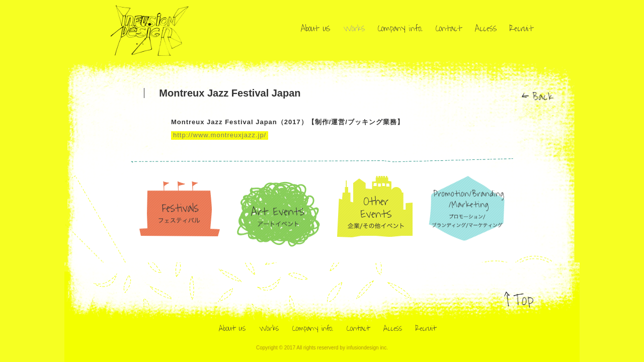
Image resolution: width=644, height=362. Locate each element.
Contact (449, 29)
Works (354, 29)
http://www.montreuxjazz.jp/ (220, 142)
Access (486, 29)
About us (315, 29)
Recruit (521, 29)
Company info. (400, 29)
